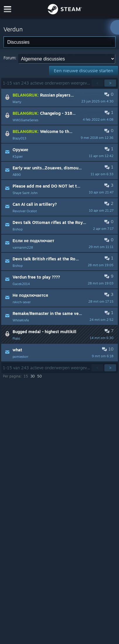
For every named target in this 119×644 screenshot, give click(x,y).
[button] (59, 98)
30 (33, 376)
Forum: (10, 58)
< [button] (97, 83)
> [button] (110, 83)
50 (39, 376)
